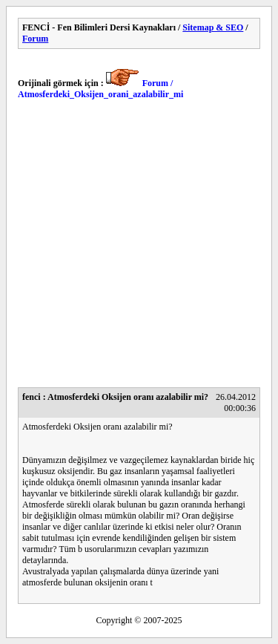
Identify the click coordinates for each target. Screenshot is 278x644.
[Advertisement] (139, 248)
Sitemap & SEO (213, 27)
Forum (35, 39)
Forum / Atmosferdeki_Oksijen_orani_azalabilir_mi (100, 89)
